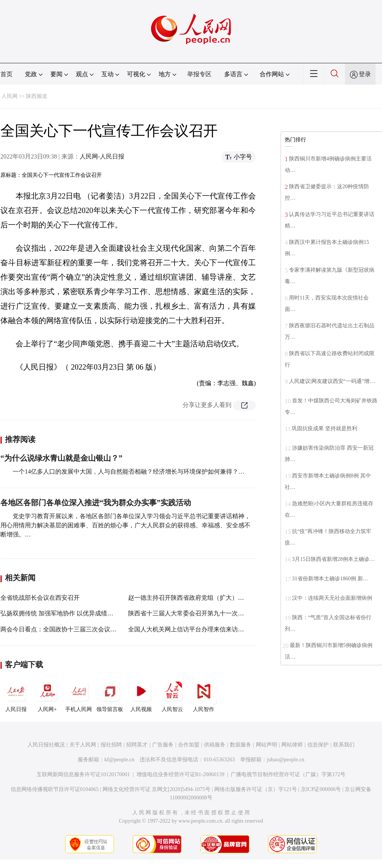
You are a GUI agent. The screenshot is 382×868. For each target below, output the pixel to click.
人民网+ (47, 695)
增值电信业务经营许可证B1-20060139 (181, 774)
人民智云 (172, 695)
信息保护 (318, 745)
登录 (365, 74)
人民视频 (141, 695)
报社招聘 (111, 745)
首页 (6, 74)
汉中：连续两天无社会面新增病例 (332, 598)
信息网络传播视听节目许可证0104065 (55, 789)
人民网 (10, 96)
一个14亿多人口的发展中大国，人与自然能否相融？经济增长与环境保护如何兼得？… (128, 472)
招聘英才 (137, 745)
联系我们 (344, 745)
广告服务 (163, 745)
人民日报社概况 (46, 745)
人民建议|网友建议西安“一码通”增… (332, 381)
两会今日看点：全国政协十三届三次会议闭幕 (61, 629)
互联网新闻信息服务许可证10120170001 (83, 774)
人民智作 (204, 695)
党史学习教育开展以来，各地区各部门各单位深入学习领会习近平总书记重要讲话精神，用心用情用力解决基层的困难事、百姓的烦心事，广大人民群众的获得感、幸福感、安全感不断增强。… (125, 525)
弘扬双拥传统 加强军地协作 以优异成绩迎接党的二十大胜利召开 (87, 613)
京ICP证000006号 (321, 789)
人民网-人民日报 (102, 156)
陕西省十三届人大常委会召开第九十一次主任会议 (195, 613)
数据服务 (241, 745)
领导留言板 (110, 695)
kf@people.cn (120, 760)
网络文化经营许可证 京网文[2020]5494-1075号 (157, 789)
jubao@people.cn (286, 760)
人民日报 (16, 695)
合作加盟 (189, 745)
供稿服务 (215, 745)
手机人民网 (79, 695)
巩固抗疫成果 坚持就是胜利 (324, 428)
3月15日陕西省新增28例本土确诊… (333, 559)
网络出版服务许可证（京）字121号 (256, 789)
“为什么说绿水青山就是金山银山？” (61, 458)
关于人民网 (83, 745)
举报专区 (199, 74)
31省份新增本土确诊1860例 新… (330, 579)
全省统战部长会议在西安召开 (40, 598)
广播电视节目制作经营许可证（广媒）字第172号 (288, 774)
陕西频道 (37, 96)
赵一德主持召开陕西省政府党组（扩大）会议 (189, 598)
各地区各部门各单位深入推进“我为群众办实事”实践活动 (96, 503)
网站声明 (266, 745)
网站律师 (292, 745)
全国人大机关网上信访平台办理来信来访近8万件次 (197, 629)
